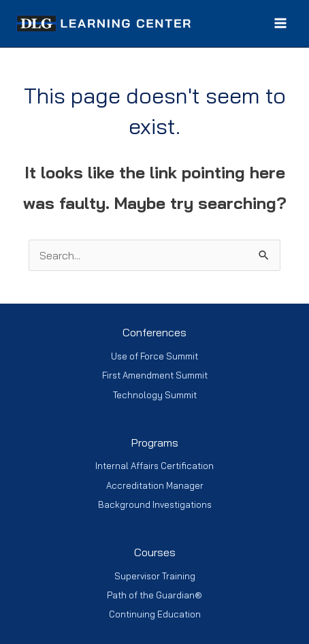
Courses (155, 552)
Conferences (154, 332)
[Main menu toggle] (280, 23)
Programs (155, 442)
